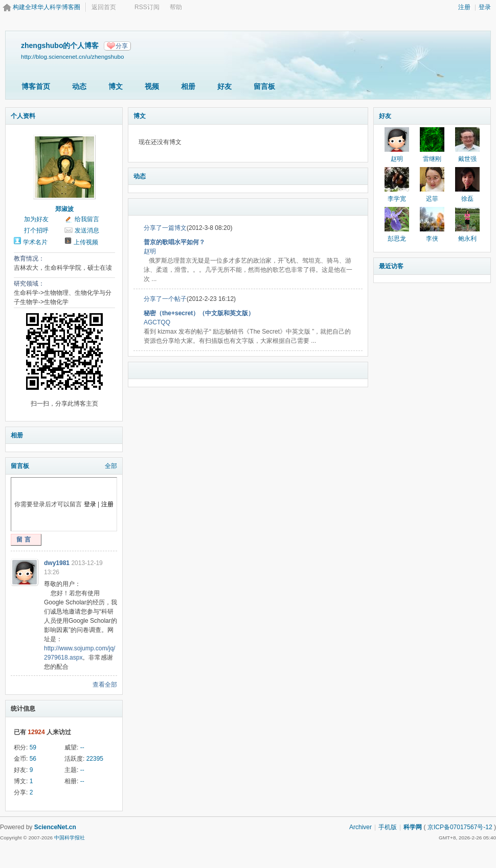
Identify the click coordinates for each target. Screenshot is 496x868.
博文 (116, 86)
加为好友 (36, 219)
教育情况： (29, 259)
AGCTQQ (157, 322)
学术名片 (35, 242)
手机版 (388, 827)
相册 (188, 86)
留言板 (264, 86)
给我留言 (87, 219)
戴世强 (467, 159)
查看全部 (105, 685)
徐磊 (467, 199)
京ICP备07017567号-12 (460, 827)
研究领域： (29, 284)
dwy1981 (57, 563)
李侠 (432, 239)
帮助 (176, 7)
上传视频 (86, 242)
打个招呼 (36, 230)
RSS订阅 (147, 7)
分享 (122, 46)
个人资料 (23, 116)
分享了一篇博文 (165, 228)
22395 (95, 759)
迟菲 (432, 199)
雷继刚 (432, 159)
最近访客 (391, 266)
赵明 (150, 251)
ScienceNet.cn (55, 827)
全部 (111, 466)
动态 (79, 86)
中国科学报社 (70, 838)
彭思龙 (397, 239)
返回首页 (104, 7)
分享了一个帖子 (165, 299)
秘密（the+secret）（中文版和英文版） (199, 313)
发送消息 (87, 230)
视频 (152, 86)
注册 (464, 7)
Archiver (360, 827)
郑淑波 (64, 209)
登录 (485, 7)
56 (33, 759)
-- (82, 747)
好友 (224, 86)
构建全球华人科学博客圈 (47, 7)
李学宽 (397, 199)
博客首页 (36, 86)
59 (33, 747)
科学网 (413, 827)
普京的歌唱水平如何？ (174, 242)
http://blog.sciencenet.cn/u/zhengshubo (72, 56)
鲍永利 (467, 239)
